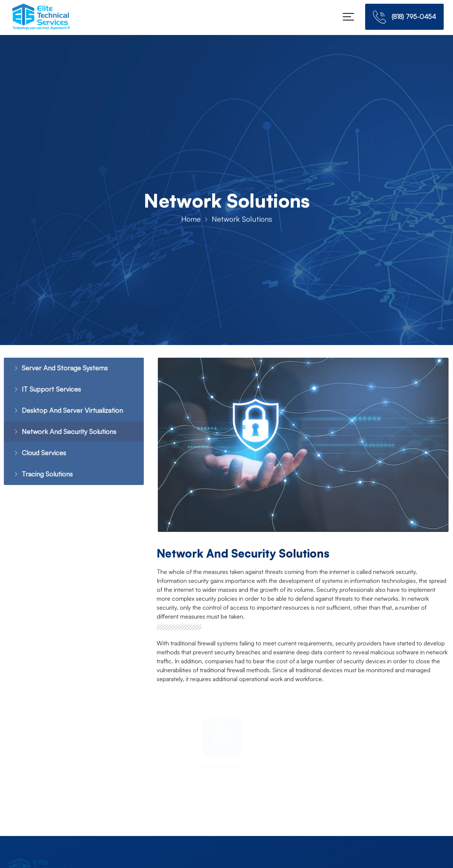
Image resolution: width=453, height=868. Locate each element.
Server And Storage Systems (55, 368)
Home (191, 221)
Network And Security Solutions (61, 433)
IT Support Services (42, 390)
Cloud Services (34, 455)
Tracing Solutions (38, 476)
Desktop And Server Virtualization (64, 412)
